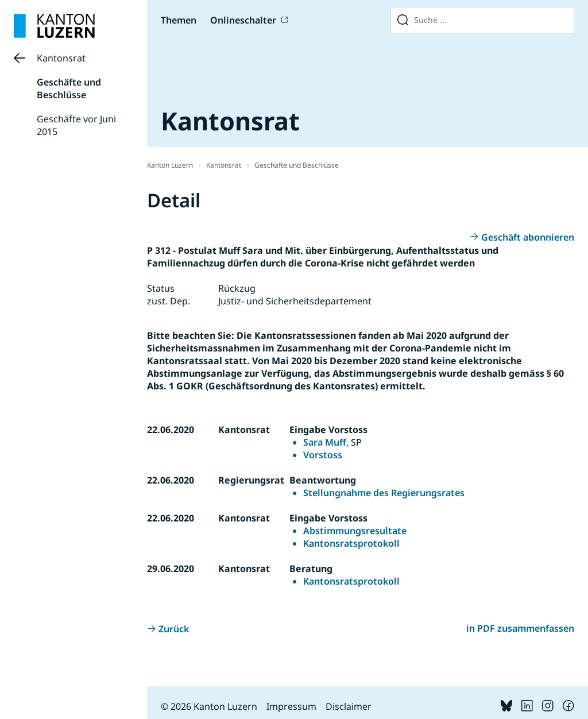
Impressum (291, 706)
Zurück (174, 629)
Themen (179, 20)
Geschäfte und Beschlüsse (69, 88)
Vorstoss (323, 455)
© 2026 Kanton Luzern (209, 706)
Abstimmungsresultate (355, 531)
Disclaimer (349, 706)
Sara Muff (325, 442)
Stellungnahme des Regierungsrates (384, 493)
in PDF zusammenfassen (520, 628)
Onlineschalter (243, 20)
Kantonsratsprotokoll (351, 543)
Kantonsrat (61, 58)
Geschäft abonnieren (528, 237)
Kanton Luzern (170, 165)
